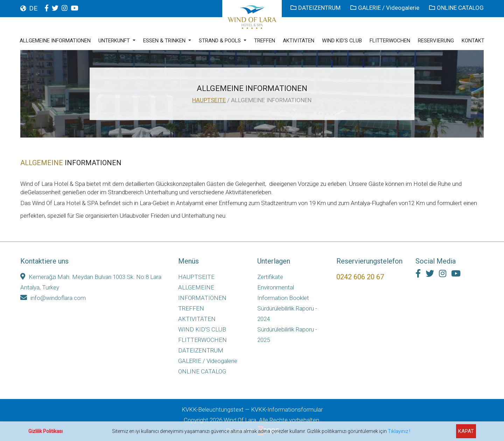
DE (33, 8)
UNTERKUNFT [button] (115, 41)
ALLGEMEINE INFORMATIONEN (55, 41)
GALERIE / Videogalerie (386, 8)
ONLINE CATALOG (456, 8)
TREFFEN (265, 41)
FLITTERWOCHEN (390, 41)
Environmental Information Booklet (283, 293)
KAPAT (466, 431)
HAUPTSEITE (209, 100)
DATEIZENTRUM (316, 8)
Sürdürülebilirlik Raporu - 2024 (287, 314)
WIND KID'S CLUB (342, 41)
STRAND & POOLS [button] (220, 41)
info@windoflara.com (53, 298)
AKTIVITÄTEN (299, 41)
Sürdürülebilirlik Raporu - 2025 (287, 335)
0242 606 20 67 (360, 277)
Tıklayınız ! (399, 431)
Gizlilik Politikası (45, 431)
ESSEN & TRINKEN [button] (165, 41)
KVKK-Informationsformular (287, 409)
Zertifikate (270, 277)
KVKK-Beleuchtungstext (213, 409)
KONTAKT (473, 41)
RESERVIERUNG (436, 41)
